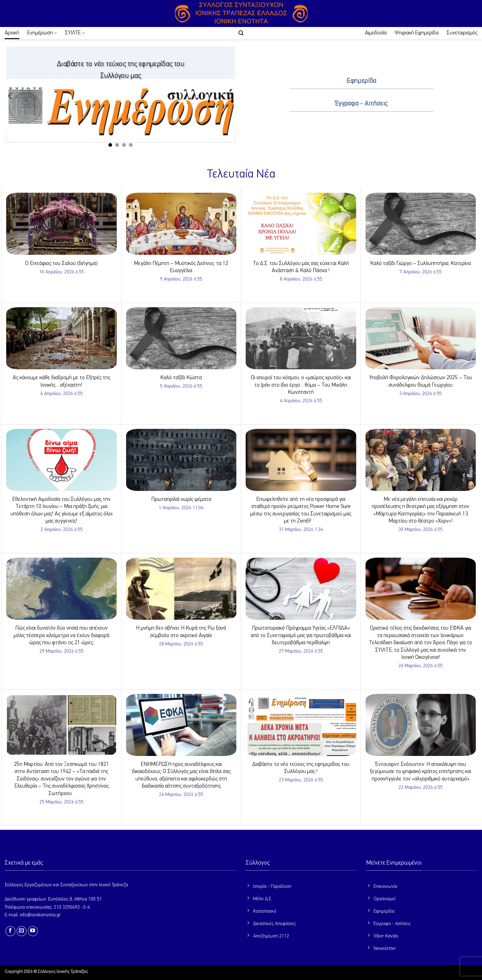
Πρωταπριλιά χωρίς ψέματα (181, 499)
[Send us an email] (22, 931)
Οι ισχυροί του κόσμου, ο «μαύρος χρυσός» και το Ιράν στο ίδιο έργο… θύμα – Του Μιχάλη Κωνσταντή (301, 385)
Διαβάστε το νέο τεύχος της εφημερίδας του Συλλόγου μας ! (301, 768)
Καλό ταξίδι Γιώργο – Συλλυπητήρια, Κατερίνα (421, 263)
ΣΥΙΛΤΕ (75, 33)
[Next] (230, 96)
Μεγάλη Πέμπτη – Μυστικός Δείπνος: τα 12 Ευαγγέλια (181, 267)
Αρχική (12, 33)
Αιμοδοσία (376, 33)
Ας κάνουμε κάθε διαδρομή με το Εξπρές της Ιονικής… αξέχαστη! (61, 381)
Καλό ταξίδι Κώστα (181, 378)
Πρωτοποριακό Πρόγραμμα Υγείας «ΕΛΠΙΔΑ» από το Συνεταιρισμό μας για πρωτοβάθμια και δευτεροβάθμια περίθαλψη (301, 635)
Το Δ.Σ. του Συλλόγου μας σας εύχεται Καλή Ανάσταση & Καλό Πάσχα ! (301, 267)
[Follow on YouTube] (33, 931)
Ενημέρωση (42, 33)
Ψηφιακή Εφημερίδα (417, 33)
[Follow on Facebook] (10, 931)
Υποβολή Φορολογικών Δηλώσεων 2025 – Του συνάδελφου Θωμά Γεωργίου (421, 381)
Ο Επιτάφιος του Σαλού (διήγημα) (61, 263)
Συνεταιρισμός (462, 33)
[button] (241, 33)
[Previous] (11, 96)
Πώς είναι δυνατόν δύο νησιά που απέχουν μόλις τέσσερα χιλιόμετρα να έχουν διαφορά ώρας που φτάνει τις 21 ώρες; (61, 635)
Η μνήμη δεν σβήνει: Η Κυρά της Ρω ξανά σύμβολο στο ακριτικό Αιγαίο (181, 632)
